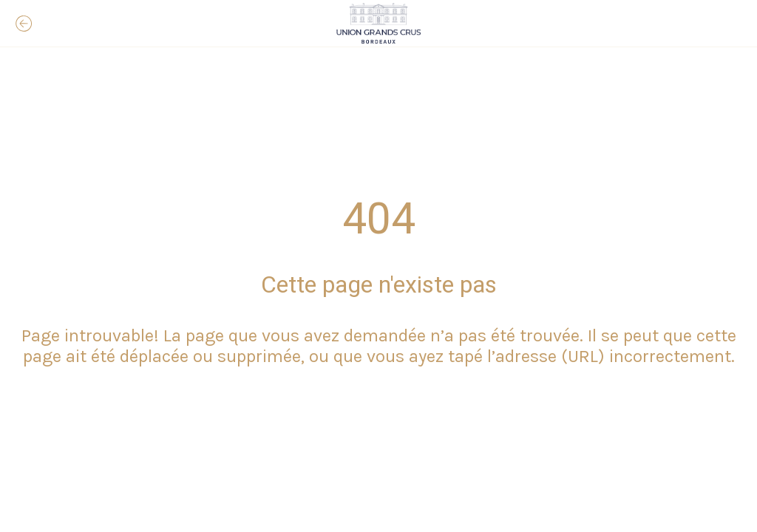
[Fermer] (24, 24)
